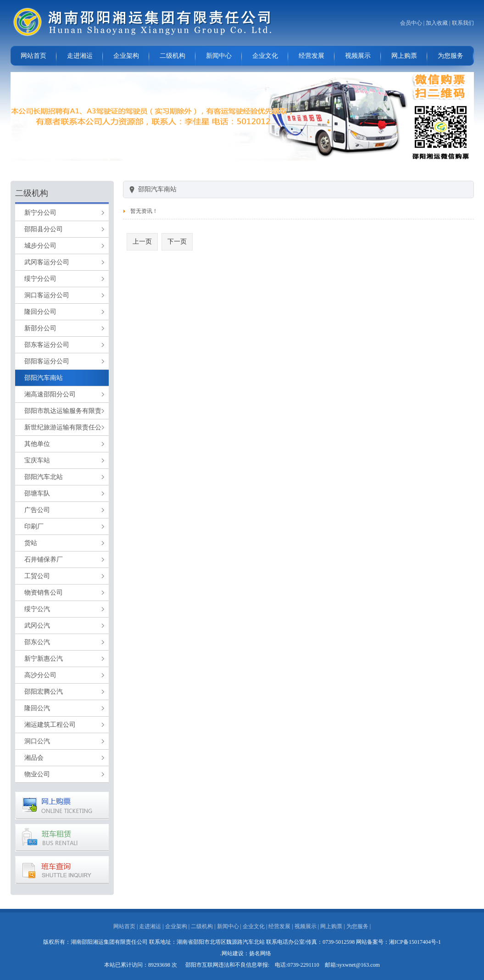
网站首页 (33, 56)
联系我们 (463, 23)
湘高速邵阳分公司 (50, 394)
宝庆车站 (37, 460)
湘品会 (34, 758)
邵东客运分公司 (47, 345)
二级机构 (172, 56)
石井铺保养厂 (44, 560)
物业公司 (37, 774)
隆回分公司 (40, 312)
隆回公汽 (37, 708)
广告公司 (37, 510)
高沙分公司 (40, 675)
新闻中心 (219, 56)
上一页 (142, 242)
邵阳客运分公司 (47, 361)
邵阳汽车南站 (44, 378)
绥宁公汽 (37, 609)
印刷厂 (34, 526)
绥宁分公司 (40, 279)
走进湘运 (80, 56)
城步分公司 (40, 246)
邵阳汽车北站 (44, 477)
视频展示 (358, 56)
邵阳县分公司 (44, 229)
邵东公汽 (37, 642)
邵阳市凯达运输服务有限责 (63, 411)
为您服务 (451, 56)
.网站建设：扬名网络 (246, 953)
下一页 (177, 242)
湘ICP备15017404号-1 (415, 942)
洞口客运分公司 (47, 295)
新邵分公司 (40, 328)
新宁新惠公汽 (44, 659)
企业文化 (265, 56)
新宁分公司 (40, 213)
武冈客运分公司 (47, 262)
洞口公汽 (37, 741)
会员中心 (411, 23)
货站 (31, 543)
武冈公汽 (37, 626)
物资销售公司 (44, 593)
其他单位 (37, 444)
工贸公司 (37, 576)
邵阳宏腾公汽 (44, 692)
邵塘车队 (37, 493)
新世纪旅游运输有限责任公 (63, 427)
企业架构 (126, 56)
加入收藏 (437, 23)
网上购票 (404, 56)
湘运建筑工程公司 (50, 725)
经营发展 (312, 56)
